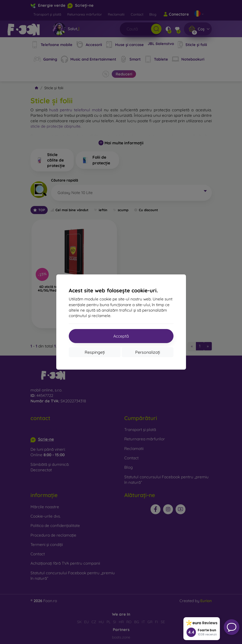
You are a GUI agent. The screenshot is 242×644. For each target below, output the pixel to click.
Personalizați (148, 352)
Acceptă (121, 336)
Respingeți (95, 352)
